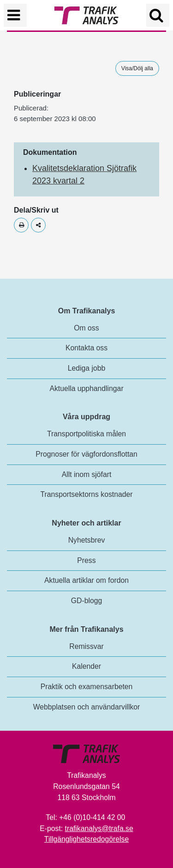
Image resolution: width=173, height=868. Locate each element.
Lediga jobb (86, 368)
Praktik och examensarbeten (87, 687)
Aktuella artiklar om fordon (86, 580)
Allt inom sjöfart (87, 474)
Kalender (86, 666)
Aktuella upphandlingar (86, 388)
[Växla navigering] (15, 15)
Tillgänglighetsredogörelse (86, 839)
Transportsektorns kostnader (87, 494)
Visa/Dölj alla (137, 68)
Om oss (86, 328)
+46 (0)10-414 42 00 (92, 817)
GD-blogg (86, 601)
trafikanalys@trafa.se (99, 828)
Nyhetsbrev (87, 540)
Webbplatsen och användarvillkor (87, 707)
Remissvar (86, 646)
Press (86, 560)
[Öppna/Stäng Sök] (158, 15)
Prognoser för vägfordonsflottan (86, 454)
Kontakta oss (86, 348)
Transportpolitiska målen (86, 434)
